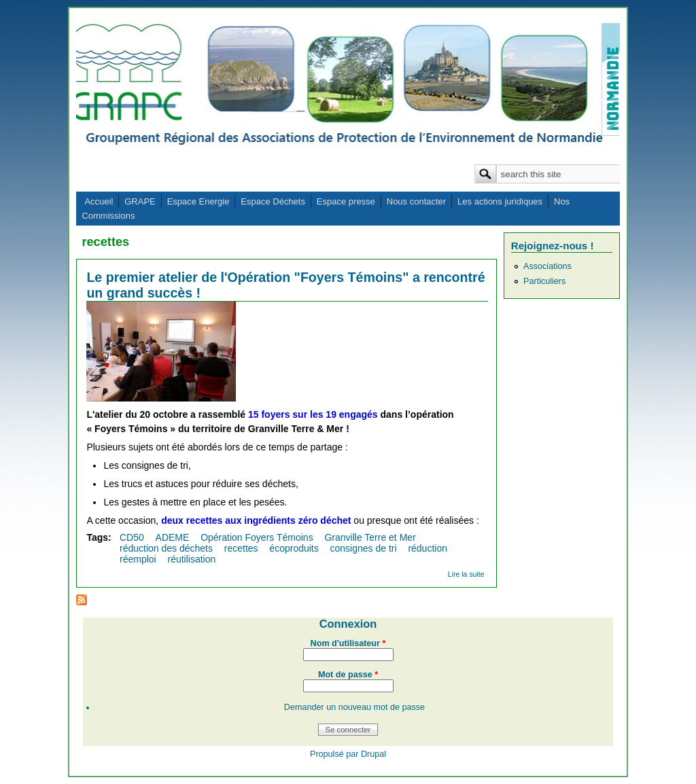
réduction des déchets (166, 548)
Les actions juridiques (500, 201)
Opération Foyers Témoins (257, 537)
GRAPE (140, 201)
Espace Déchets (273, 201)
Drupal (373, 754)
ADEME (173, 537)
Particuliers (544, 281)
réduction (428, 548)
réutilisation (191, 559)
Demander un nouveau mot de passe (354, 707)
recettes (241, 548)
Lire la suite (466, 574)
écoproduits (294, 548)
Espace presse (346, 201)
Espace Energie (198, 201)
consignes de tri (364, 548)
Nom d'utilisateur (348, 643)
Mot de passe (348, 675)
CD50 (132, 537)
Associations (547, 266)
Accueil (99, 201)
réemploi (138, 559)
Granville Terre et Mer (370, 537)
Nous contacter (416, 201)
